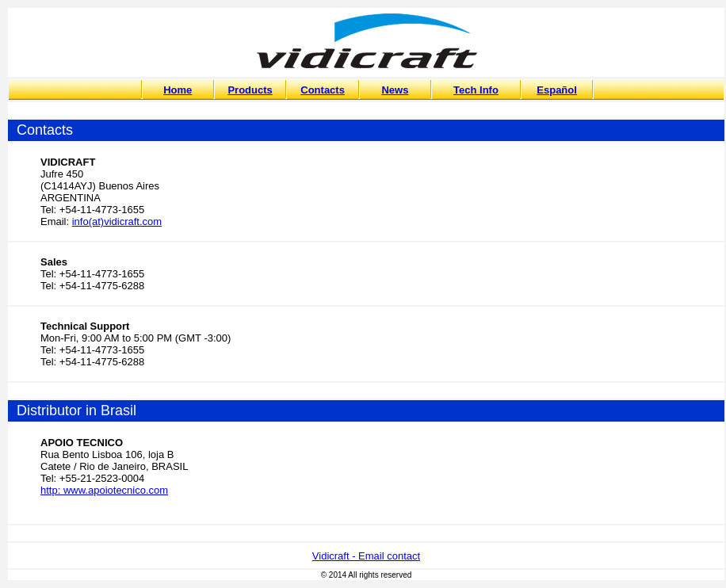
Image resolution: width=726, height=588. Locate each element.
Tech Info (476, 90)
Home (178, 90)
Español (557, 90)
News (395, 90)
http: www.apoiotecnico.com (104, 490)
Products (250, 90)
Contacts (323, 90)
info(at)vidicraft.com (117, 221)
